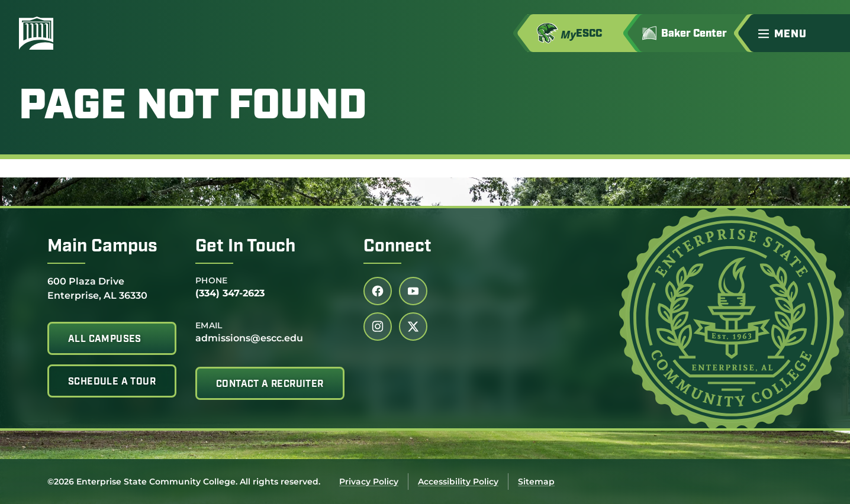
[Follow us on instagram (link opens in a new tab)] (378, 327)
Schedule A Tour (112, 382)
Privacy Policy (369, 482)
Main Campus (102, 247)
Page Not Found (193, 108)
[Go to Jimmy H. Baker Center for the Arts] (693, 33)
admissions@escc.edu (249, 338)
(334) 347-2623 (230, 293)
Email (209, 325)
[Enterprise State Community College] (93, 33)
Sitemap (536, 482)
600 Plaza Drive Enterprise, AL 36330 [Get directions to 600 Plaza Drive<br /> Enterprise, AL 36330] (97, 288)
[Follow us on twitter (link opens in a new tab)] (413, 327)
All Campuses (105, 340)
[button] (799, 33)
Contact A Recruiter (270, 385)
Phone (212, 280)
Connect (397, 247)
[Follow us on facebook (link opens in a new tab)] (378, 291)
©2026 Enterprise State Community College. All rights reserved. (184, 482)
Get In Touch (245, 247)
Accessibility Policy (458, 482)
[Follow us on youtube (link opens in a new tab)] (413, 291)
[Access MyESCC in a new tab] (582, 33)
